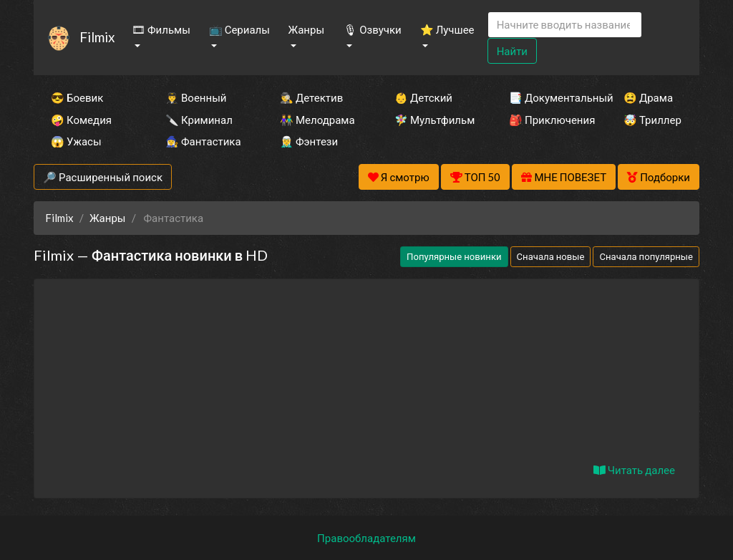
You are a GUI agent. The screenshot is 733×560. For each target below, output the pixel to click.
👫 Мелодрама (317, 120)
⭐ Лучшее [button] (447, 29)
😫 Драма (648, 97)
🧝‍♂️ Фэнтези (309, 141)
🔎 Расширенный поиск (103, 177)
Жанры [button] (307, 29)
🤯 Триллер (652, 120)
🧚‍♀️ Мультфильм (432, 120)
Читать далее (634, 470)
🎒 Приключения (547, 120)
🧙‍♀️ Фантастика (203, 141)
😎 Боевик (77, 97)
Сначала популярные (646, 256)
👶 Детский (423, 97)
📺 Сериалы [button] (239, 29)
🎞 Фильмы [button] (161, 29)
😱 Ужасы (76, 141)
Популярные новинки (454, 256)
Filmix (97, 37)
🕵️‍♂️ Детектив (311, 97)
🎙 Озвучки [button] (372, 29)
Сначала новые (551, 256)
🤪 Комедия (81, 120)
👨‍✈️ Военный (196, 97)
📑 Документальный (547, 97)
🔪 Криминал (199, 120)
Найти (512, 51)
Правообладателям (366, 538)
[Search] (565, 25)
